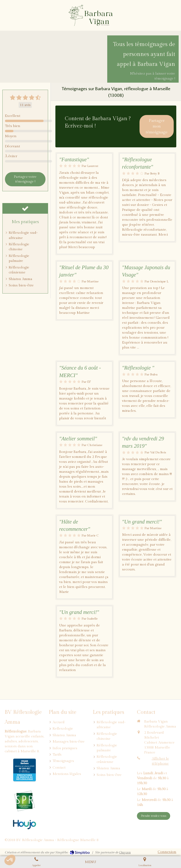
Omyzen (125, 852)
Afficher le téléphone (160, 761)
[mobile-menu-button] (90, 862)
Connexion (167, 852)
